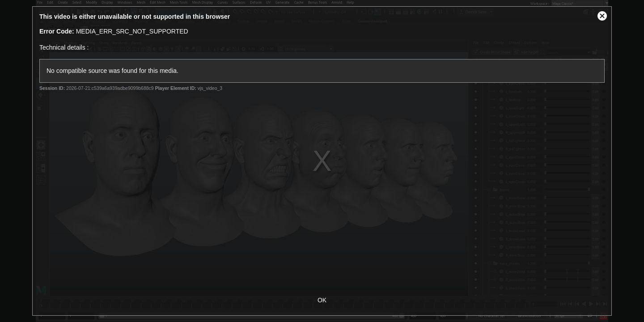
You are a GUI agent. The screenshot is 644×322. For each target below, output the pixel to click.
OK (322, 300)
